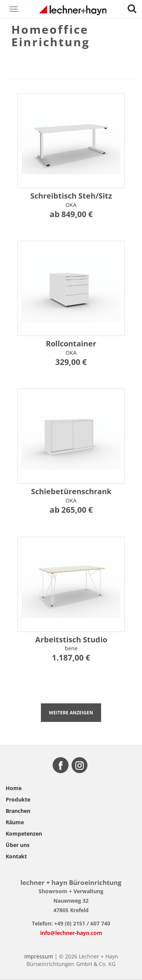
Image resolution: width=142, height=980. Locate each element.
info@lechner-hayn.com (71, 933)
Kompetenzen (24, 834)
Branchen (18, 811)
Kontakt (16, 856)
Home (14, 788)
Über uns (18, 845)
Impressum (39, 956)
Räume (15, 822)
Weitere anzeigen (71, 713)
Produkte (18, 799)
